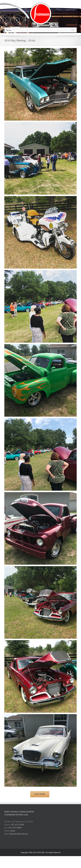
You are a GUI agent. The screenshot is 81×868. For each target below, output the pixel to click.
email (13, 831)
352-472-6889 (15, 828)
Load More (40, 794)
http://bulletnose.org (18, 834)
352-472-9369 (18, 825)
